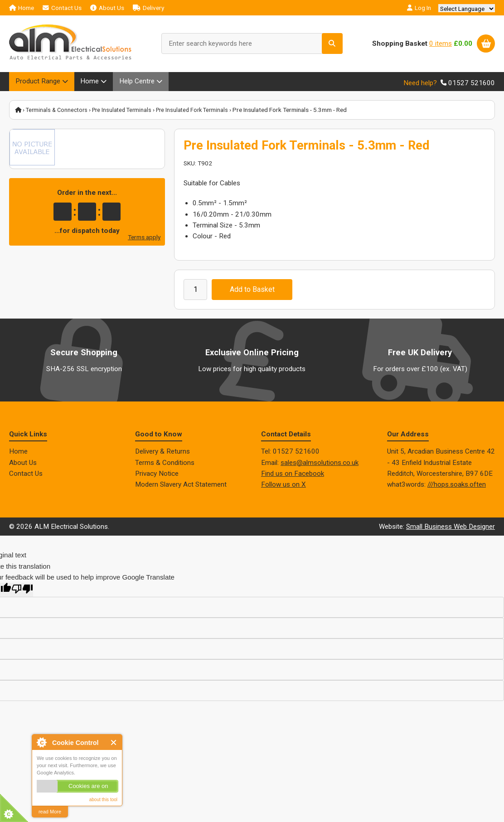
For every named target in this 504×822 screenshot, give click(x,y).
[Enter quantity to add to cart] (196, 292)
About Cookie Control (41, 742)
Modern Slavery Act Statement (181, 487)
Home (22, 8)
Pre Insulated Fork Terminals (200, 112)
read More (50, 812)
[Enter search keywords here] (252, 44)
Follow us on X (283, 487)
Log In (419, 8)
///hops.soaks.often (457, 487)
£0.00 (463, 44)
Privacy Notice (157, 476)
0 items (441, 44)
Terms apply (144, 240)
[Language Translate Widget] (467, 9)
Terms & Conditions (165, 465)
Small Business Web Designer (451, 529)
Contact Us (62, 8)
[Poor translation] (22, 592)
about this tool (103, 800)
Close (114, 742)
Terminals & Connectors (58, 112)
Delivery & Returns (162, 454)
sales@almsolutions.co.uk (320, 465)
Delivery (148, 8)
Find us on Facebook (293, 476)
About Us (107, 8)
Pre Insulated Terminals (126, 112)
